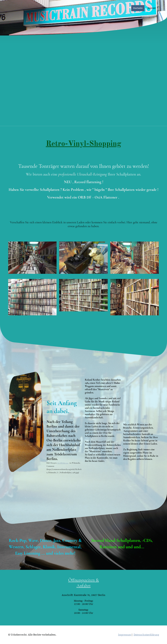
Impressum (125, 635)
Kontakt (152, 8)
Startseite (138, 8)
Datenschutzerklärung (146, 635)
